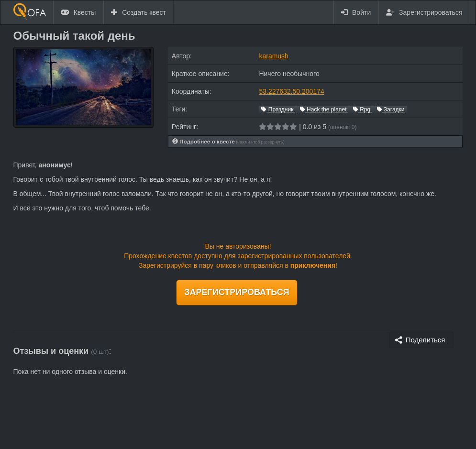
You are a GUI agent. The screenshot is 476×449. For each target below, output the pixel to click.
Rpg (363, 110)
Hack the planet (324, 110)
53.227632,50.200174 (291, 91)
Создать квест (138, 12)
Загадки (391, 110)
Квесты (78, 12)
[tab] (315, 142)
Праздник (278, 110)
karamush (273, 56)
